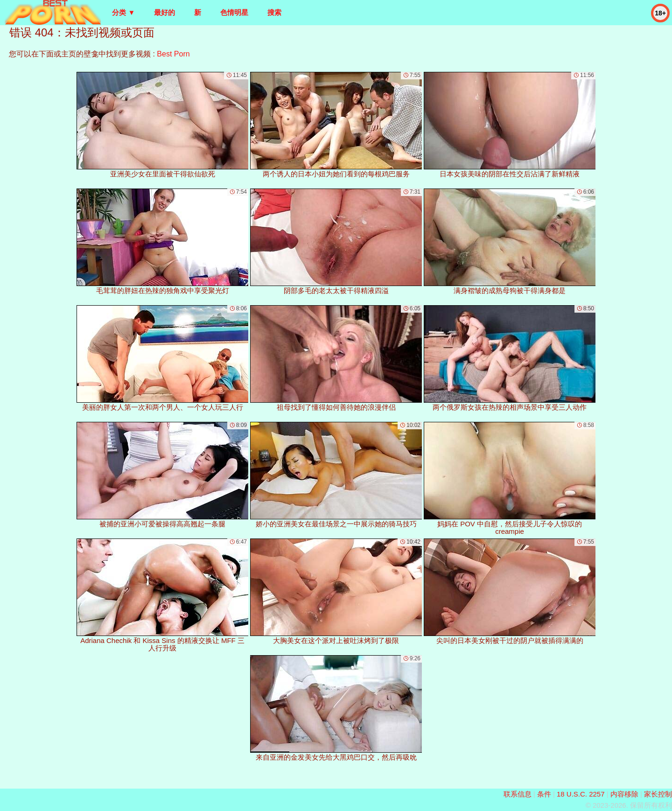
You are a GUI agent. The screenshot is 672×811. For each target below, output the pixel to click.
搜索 (274, 12)
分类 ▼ (123, 12)
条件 (544, 794)
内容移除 (624, 794)
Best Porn (173, 54)
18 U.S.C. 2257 (581, 794)
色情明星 (234, 12)
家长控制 (658, 794)
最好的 (164, 12)
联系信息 (518, 794)
